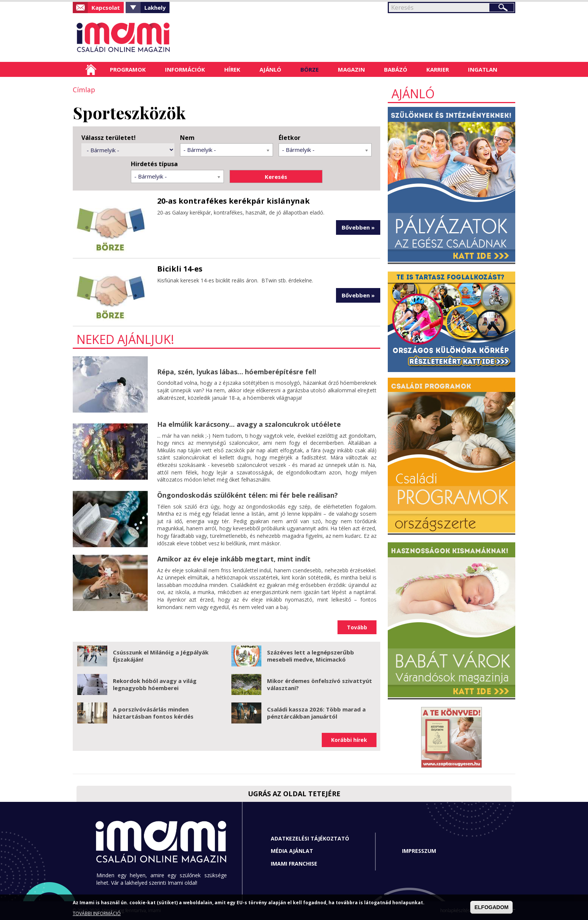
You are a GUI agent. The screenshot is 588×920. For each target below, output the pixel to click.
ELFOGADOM (491, 907)
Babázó (396, 69)
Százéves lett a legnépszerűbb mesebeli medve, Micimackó (310, 656)
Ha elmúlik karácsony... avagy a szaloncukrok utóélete (249, 424)
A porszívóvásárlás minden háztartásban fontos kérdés (153, 713)
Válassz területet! (109, 138)
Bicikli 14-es (180, 269)
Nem (187, 138)
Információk (185, 69)
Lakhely (155, 8)
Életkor (289, 138)
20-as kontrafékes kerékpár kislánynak (233, 201)
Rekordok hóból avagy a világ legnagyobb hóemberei (155, 684)
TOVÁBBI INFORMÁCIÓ (97, 913)
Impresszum (419, 851)
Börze (310, 69)
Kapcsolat (106, 8)
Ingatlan (483, 69)
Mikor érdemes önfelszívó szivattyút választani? (319, 684)
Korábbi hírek (349, 740)
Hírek (232, 69)
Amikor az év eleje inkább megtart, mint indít (234, 559)
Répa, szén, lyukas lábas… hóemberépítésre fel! (237, 372)
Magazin (351, 69)
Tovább (357, 627)
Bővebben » (358, 227)
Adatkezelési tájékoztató (310, 838)
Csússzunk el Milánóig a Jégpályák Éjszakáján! (161, 656)
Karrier (438, 69)
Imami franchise (294, 864)
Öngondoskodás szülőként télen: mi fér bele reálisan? (247, 495)
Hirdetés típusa (154, 164)
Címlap (91, 69)
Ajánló (270, 69)
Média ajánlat (292, 851)
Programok (128, 69)
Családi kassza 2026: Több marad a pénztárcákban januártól (316, 713)
